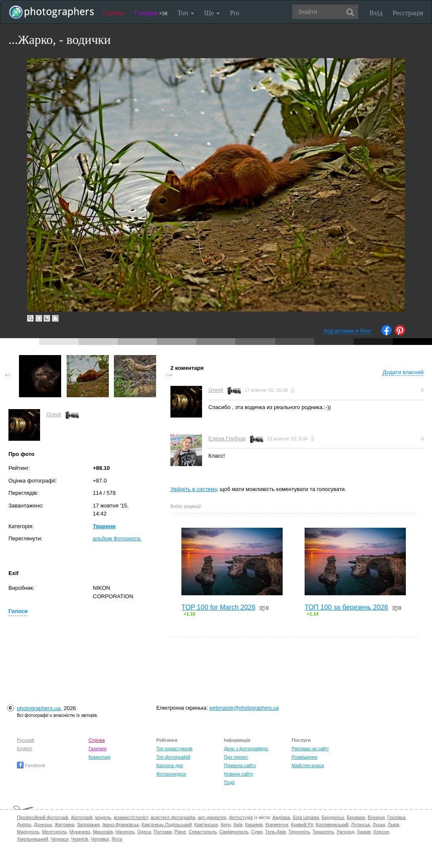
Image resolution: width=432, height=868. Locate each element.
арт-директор (212, 817)
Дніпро (24, 825)
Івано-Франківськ (121, 825)
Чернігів (80, 839)
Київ (238, 825)
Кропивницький (332, 825)
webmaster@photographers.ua (244, 708)
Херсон (381, 832)
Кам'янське (207, 825)
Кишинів (254, 825)
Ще (212, 13)
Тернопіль (299, 832)
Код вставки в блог (347, 331)
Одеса (144, 832)
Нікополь (125, 832)
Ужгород (346, 832)
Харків (364, 832)
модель (103, 817)
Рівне (180, 832)
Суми (257, 832)
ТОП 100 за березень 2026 (346, 607)
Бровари (356, 817)
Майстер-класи (308, 765)
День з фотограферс (246, 749)
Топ (186, 13)
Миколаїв (103, 832)
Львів (393, 825)
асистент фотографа (173, 817)
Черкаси (59, 839)
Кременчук (277, 825)
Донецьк (43, 825)
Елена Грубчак (227, 438)
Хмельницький (32, 839)
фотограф (82, 817)
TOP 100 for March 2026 (219, 607)
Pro (235, 13)
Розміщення (304, 757)
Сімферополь (234, 832)
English (24, 749)
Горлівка (396, 817)
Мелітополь (55, 832)
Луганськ (360, 825)
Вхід (376, 13)
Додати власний (403, 372)
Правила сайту (240, 765)
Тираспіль (323, 832)
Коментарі (100, 757)
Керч (226, 825)
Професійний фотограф (43, 817)
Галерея (151, 13)
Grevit (54, 414)
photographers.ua (39, 708)
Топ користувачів (174, 749)
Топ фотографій (173, 757)
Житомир (64, 825)
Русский (26, 740)
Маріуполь (28, 832)
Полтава (163, 832)
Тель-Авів (275, 832)
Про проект (236, 757)
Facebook (31, 765)
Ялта (117, 839)
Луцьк (379, 825)
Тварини (104, 526)
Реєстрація (408, 13)
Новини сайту (239, 774)
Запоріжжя (88, 825)
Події (229, 782)
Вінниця (376, 817)
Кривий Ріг (302, 825)
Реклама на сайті (310, 749)
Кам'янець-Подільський (166, 825)
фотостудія (241, 817)
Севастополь (202, 832)
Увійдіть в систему (194, 489)
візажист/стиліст (131, 817)
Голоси (18, 611)
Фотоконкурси (171, 774)
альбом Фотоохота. (117, 538)
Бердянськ (333, 817)
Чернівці (100, 839)
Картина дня (169, 765)
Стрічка (113, 13)
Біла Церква (306, 817)
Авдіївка (281, 817)
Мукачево (80, 832)
